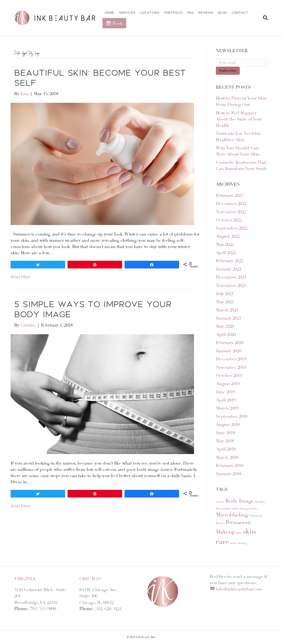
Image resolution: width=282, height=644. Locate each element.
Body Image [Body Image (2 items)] (239, 501)
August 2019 (228, 384)
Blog (222, 13)
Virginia (25, 579)
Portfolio (173, 13)
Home (110, 13)
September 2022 (232, 228)
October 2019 (229, 376)
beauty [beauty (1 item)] (220, 502)
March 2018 (227, 457)
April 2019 (226, 400)
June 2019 (226, 392)
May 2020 (225, 326)
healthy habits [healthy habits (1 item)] (231, 509)
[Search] (264, 18)
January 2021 (229, 318)
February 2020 (230, 343)
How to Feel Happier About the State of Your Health (239, 119)
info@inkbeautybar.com (239, 589)
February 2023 (230, 195)
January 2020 (229, 351)
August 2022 (228, 236)
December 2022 (231, 204)
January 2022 (229, 269)
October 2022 (229, 220)
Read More (21, 277)
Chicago (90, 579)
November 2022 (231, 212)
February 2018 (230, 466)
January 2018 (229, 474)
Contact (240, 13)
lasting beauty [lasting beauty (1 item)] (249, 509)
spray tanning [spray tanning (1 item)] (238, 543)
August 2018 (228, 425)
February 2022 (230, 261)
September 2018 (232, 416)
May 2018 (225, 441)
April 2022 (226, 253)
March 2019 (227, 408)
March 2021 (227, 310)
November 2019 (231, 367)
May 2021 (225, 302)
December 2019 (231, 359)
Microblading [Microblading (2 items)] (232, 515)
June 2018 (226, 433)
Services (127, 13)
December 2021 (231, 277)
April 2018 (226, 449)
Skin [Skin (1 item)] (239, 533)
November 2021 (231, 286)
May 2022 (225, 244)
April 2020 (226, 334)
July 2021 (225, 294)
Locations (150, 13)
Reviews (206, 13)
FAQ (190, 13)
